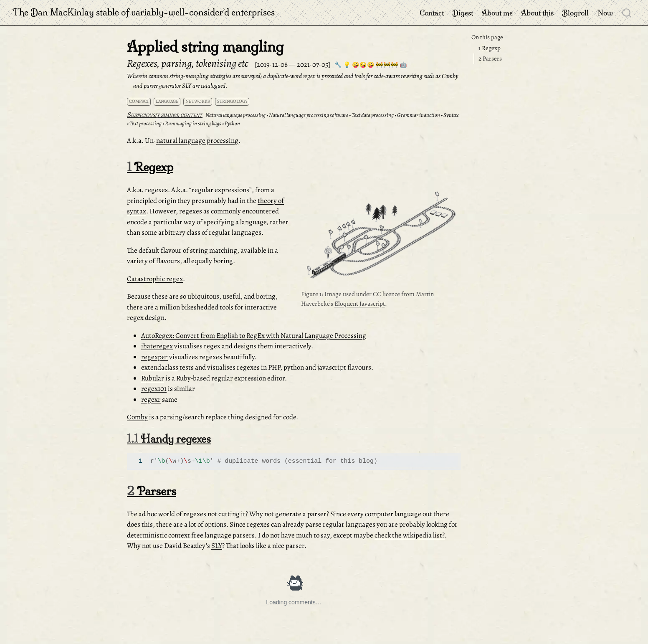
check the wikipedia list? (410, 535)
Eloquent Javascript (360, 303)
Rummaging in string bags (193, 123)
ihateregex (157, 346)
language (167, 101)
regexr (151, 399)
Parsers (490, 58)
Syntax (451, 115)
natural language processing (197, 141)
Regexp (490, 48)
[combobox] (627, 13)
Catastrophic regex (155, 279)
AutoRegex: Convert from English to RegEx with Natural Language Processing (254, 336)
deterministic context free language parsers (191, 535)
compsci (139, 101)
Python (232, 123)
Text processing (146, 123)
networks (198, 101)
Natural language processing (235, 115)
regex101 (154, 389)
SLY (217, 546)
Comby (137, 417)
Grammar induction (419, 115)
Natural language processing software (309, 115)
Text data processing (373, 115)
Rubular (153, 378)
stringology (232, 101)
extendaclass (160, 367)
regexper (154, 357)
